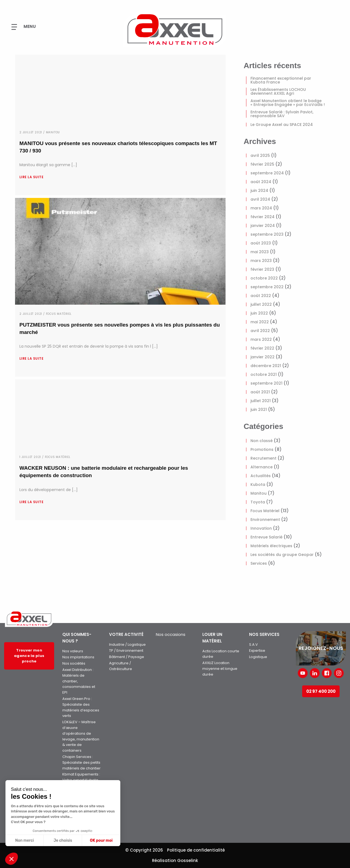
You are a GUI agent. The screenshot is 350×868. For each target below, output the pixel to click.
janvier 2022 (262, 357)
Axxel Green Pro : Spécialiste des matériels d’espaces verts (81, 707)
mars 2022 (261, 339)
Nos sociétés (74, 663)
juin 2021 (259, 410)
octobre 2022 (264, 278)
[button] (11, 859)
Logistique (258, 657)
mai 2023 (260, 252)
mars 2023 (261, 261)
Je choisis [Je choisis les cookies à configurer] (63, 840)
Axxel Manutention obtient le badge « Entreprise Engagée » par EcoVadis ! (288, 103)
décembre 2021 (266, 366)
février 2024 (262, 217)
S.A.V (253, 644)
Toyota (258, 502)
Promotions (262, 449)
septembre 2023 (267, 234)
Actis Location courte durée (221, 654)
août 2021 (260, 392)
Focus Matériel (265, 511)
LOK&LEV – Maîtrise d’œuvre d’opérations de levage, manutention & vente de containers (81, 736)
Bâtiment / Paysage (127, 657)
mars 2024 (261, 208)
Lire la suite (31, 177)
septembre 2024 (267, 173)
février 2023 (262, 269)
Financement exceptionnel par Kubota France (281, 80)
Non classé (262, 441)
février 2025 (262, 164)
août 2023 (261, 243)
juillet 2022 (261, 304)
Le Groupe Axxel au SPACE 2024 (282, 125)
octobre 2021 (264, 374)
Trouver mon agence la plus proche (29, 656)
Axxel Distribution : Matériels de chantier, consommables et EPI (79, 681)
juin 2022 (259, 313)
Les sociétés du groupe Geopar (282, 555)
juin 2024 (259, 191)
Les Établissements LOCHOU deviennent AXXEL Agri (278, 91)
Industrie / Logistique (127, 644)
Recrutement (263, 458)
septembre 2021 (266, 383)
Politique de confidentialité (196, 850)
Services (259, 563)
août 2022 (261, 296)
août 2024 (261, 182)
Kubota (258, 485)
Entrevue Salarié (266, 537)
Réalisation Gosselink (175, 860)
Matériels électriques (271, 546)
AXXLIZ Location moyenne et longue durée (220, 669)
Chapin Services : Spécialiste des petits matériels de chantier (81, 762)
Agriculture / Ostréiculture (121, 666)
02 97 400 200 (321, 691)
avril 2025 (260, 155)
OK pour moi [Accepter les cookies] (101, 840)
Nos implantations (78, 657)
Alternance (262, 467)
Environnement (265, 520)
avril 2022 (260, 331)
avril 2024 (260, 199)
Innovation (261, 528)
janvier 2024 (263, 226)
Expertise (257, 651)
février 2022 (262, 348)
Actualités (261, 476)
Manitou (259, 493)
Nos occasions (171, 634)
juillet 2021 (261, 401)
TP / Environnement (126, 651)
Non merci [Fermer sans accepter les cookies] (24, 840)
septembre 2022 (267, 287)
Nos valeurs (73, 651)
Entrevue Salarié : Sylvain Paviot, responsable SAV (282, 114)
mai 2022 (260, 322)
